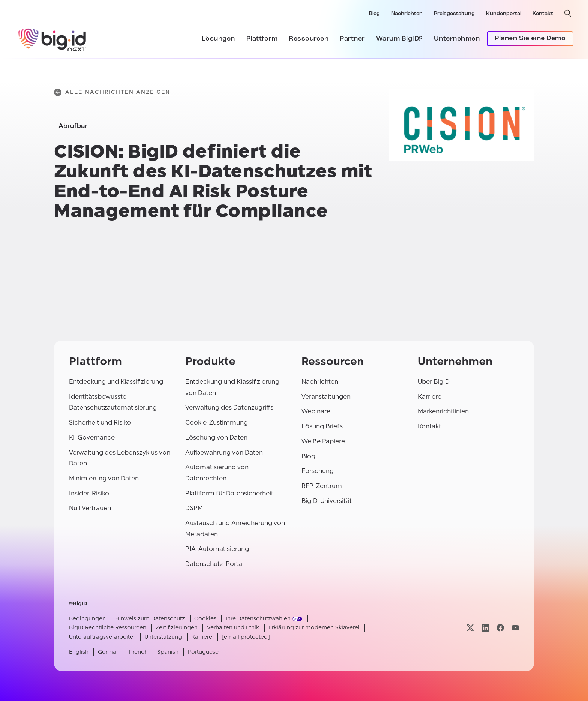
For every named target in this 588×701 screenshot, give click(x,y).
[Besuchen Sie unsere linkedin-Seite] (485, 628)
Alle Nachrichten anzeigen (112, 92)
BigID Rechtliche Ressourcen (108, 628)
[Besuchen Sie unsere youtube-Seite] (515, 628)
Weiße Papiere (323, 441)
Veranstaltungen (326, 397)
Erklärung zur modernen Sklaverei (314, 628)
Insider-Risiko (89, 493)
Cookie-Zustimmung (217, 423)
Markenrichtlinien (443, 411)
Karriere (430, 397)
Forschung (318, 471)
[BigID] (52, 39)
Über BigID (434, 382)
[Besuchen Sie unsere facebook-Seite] (500, 628)
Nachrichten (407, 14)
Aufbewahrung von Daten (224, 453)
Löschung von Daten (216, 438)
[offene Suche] (568, 13)
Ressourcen (309, 39)
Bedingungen (87, 619)
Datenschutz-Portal (214, 564)
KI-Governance (92, 438)
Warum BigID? (399, 39)
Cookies (205, 619)
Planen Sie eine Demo (530, 38)
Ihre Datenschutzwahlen (258, 619)
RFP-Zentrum (322, 486)
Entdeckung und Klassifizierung (116, 382)
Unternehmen (457, 39)
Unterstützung (163, 637)
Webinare (316, 411)
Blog (374, 14)
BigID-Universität (327, 501)
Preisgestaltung (454, 14)
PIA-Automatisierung (217, 549)
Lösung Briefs (322, 426)
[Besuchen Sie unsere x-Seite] (470, 628)
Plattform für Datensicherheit (229, 493)
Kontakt (543, 14)
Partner (352, 39)
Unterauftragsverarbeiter (102, 637)
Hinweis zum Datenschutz (150, 619)
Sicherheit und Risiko (100, 423)
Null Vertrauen (90, 508)
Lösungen (218, 39)
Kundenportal (504, 14)
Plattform (262, 39)
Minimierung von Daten (104, 478)
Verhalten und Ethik (233, 628)
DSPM (194, 508)
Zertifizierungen (177, 628)
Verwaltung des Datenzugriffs (229, 408)
